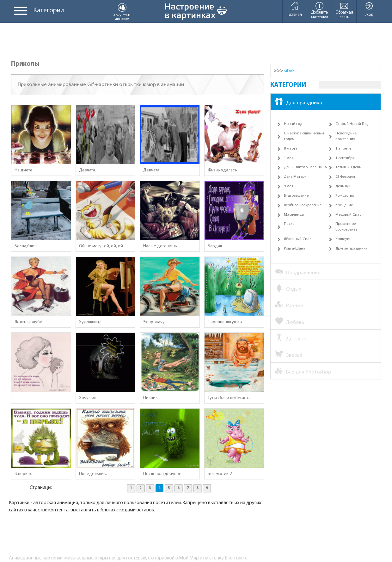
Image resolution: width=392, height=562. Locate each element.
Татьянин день (348, 167)
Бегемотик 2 (220, 474)
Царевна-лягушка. (225, 322)
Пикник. (151, 398)
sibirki (290, 71)
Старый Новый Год (352, 124)
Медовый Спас (348, 215)
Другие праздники (352, 249)
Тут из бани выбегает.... (230, 398)
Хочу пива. (89, 398)
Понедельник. (93, 474)
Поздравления (298, 272)
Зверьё (289, 355)
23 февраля (345, 177)
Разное (289, 305)
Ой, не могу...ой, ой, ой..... (103, 246)
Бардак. (215, 246)
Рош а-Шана (295, 249)
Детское (291, 338)
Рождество (345, 196)
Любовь (290, 322)
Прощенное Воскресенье (346, 227)
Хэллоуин (343, 239)
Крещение (344, 205)
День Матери (295, 177)
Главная (295, 9)
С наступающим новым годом (304, 136)
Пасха (289, 224)
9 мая (289, 186)
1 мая (289, 158)
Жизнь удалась (222, 170)
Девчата (151, 170)
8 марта (291, 149)
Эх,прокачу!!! (155, 322)
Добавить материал (319, 10)
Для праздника (299, 102)
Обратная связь (344, 10)
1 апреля (343, 149)
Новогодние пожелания (346, 136)
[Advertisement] (196, 42)
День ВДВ (343, 186)
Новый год (293, 124)
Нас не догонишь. (161, 246)
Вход (369, 9)
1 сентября (345, 158)
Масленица (294, 215)
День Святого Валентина (305, 167)
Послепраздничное (162, 474)
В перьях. (24, 474)
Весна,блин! (26, 246)
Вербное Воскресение (303, 205)
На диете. (24, 170)
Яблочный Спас (298, 239)
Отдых (288, 289)
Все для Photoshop (303, 372)
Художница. (91, 322)
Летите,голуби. (29, 322)
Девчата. (88, 170)
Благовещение (296, 196)
